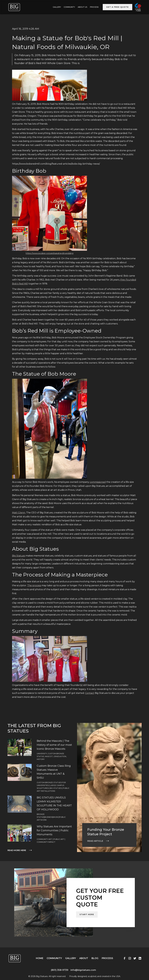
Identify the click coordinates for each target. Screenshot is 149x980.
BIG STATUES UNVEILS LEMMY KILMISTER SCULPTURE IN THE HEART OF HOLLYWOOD (54, 804)
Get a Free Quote (117, 7)
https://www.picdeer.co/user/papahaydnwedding (50, 253)
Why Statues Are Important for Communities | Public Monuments (54, 830)
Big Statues (19, 556)
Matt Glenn (19, 513)
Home (40, 958)
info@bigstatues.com (83, 970)
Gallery (71, 958)
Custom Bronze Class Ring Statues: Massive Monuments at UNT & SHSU (54, 772)
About (84, 958)
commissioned (98, 482)
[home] (14, 7)
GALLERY (57, 7)
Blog (95, 958)
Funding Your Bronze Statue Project (106, 832)
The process (34, 585)
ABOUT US (82, 7)
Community (69, 7)
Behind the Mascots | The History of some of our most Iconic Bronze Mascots (54, 745)
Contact (90, 693)
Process (94, 7)
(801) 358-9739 (60, 970)
